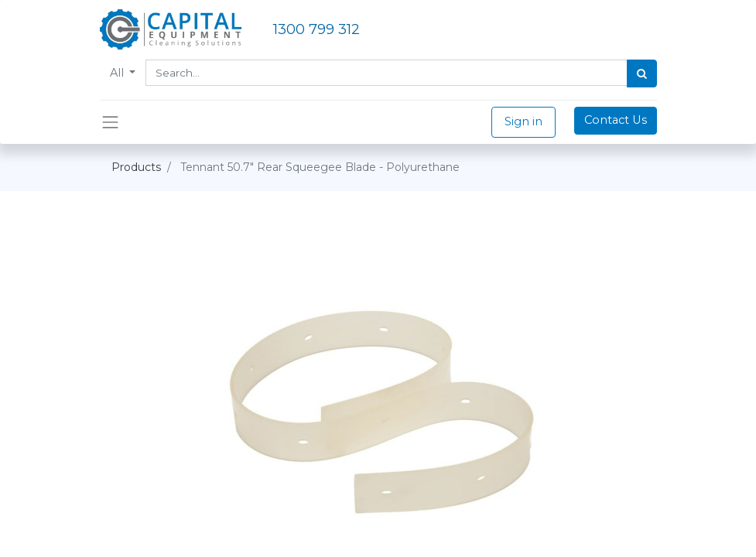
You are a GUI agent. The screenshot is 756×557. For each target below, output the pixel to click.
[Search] (642, 73)
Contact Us (616, 120)
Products (136, 167)
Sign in (523, 121)
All (118, 73)
